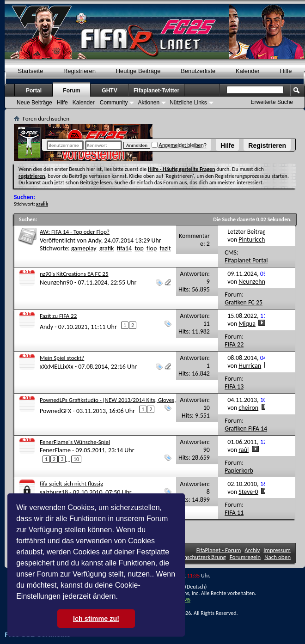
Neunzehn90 (56, 283)
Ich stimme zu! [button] (96, 619)
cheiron (248, 408)
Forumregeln (245, 557)
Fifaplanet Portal (246, 260)
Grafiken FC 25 (244, 302)
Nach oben (278, 557)
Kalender (248, 71)
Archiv (252, 550)
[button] (121, 597)
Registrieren (267, 146)
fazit (165, 248)
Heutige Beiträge (138, 71)
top (139, 248)
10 (76, 459)
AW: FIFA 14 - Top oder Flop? (75, 232)
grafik (107, 248)
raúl (244, 450)
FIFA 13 (234, 386)
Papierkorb (239, 471)
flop (152, 248)
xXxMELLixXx (57, 367)
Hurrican (250, 366)
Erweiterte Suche (272, 102)
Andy (94, 240)
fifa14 (124, 248)
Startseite (30, 71)
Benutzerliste (198, 71)
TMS (185, 600)
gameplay (84, 248)
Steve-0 (248, 492)
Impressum (277, 550)
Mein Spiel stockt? (62, 358)
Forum (71, 91)
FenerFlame (55, 450)
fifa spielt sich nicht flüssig (71, 483)
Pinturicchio (254, 240)
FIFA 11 (234, 513)
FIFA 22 (234, 344)
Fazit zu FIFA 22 (58, 316)
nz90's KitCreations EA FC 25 (74, 274)
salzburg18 (54, 492)
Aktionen (149, 103)
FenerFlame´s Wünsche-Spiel (75, 442)
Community (114, 103)
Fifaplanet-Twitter (156, 91)
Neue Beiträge (34, 103)
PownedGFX (55, 410)
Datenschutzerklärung (199, 557)
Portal (34, 91)
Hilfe (227, 146)
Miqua (247, 324)
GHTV (109, 91)
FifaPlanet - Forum (219, 550)
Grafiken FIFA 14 (246, 428)
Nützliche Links (188, 103)
